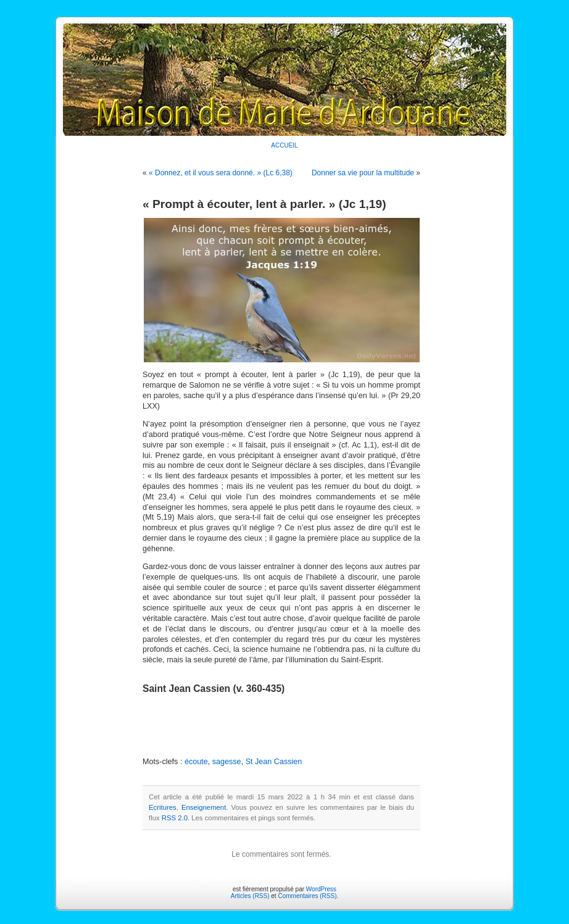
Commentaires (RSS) (307, 896)
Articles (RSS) (250, 896)
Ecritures (163, 807)
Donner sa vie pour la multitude (363, 173)
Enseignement (204, 807)
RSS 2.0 (175, 818)
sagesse (227, 762)
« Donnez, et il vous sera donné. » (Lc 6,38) (221, 173)
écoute (196, 762)
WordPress (321, 889)
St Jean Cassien (274, 762)
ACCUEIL (284, 145)
